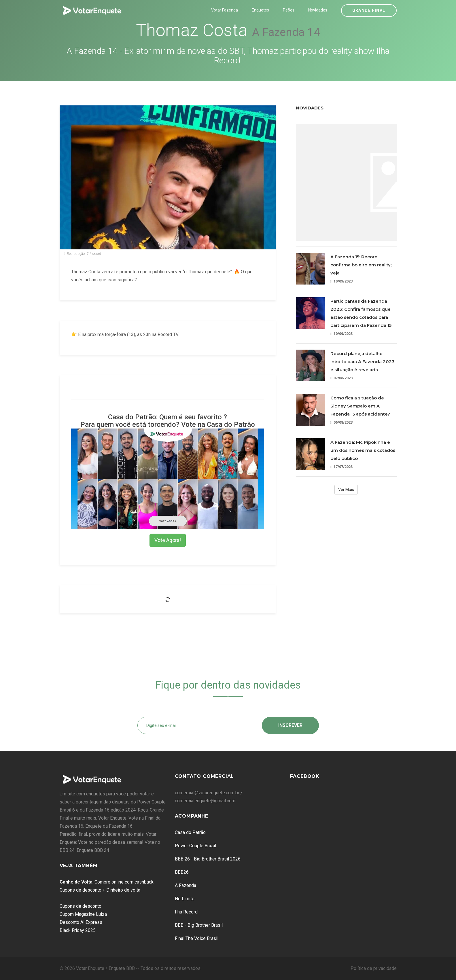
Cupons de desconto (81, 906)
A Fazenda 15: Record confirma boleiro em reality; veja (361, 265)
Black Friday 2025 (78, 930)
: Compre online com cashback (107, 882)
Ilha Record (186, 912)
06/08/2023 (341, 422)
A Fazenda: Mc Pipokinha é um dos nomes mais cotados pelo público (363, 450)
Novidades (318, 10)
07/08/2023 (341, 378)
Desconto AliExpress (81, 922)
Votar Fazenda (225, 10)
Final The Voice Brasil (197, 938)
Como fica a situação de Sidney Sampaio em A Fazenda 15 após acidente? (360, 406)
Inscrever (290, 725)
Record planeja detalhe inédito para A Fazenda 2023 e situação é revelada (363, 362)
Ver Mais (346, 490)
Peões (289, 10)
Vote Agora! (168, 540)
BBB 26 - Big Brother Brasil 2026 (208, 859)
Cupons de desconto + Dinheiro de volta (100, 890)
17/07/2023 (341, 467)
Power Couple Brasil (195, 846)
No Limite (185, 899)
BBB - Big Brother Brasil (199, 925)
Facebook (305, 776)
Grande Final (369, 10)
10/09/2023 (341, 281)
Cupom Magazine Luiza (83, 914)
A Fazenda (186, 885)
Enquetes (260, 10)
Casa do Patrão (190, 832)
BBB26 (182, 872)
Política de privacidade (374, 968)
